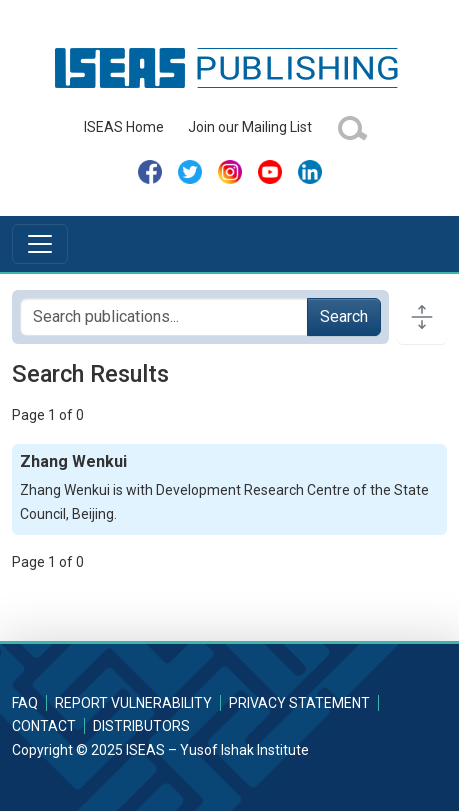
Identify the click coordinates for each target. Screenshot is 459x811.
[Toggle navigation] (40, 244)
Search (344, 316)
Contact (44, 726)
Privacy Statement (299, 703)
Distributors (141, 726)
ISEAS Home (124, 127)
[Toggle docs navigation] (422, 317)
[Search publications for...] (164, 317)
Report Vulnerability (133, 703)
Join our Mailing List (250, 127)
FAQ (25, 703)
